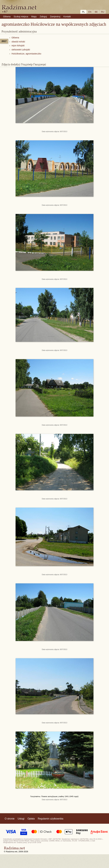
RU (103, 12)
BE (96, 12)
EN (90, 12)
